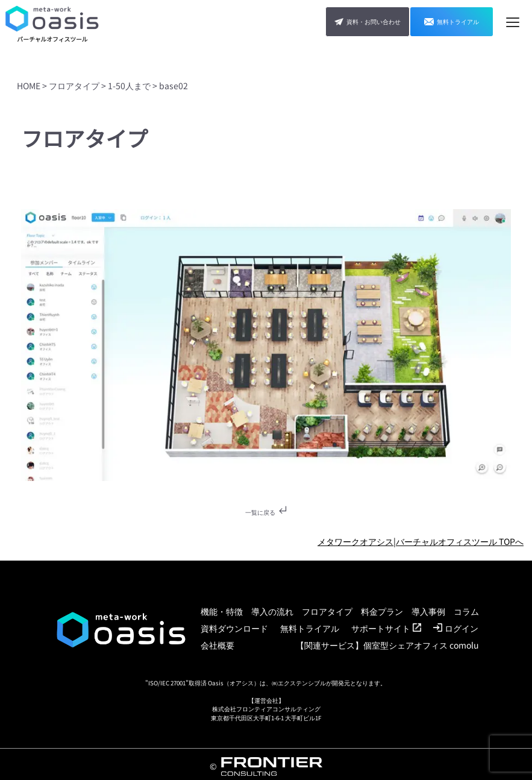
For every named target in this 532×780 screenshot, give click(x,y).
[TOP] (52, 22)
